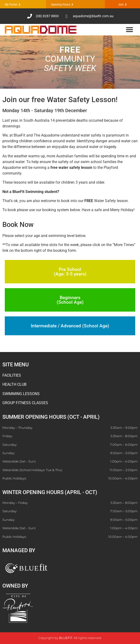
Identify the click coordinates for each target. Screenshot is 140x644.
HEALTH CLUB (14, 384)
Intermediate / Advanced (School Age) (70, 326)
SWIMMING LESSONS (21, 394)
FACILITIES (12, 375)
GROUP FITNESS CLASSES (25, 403)
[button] (129, 30)
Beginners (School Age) (70, 300)
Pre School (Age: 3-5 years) (70, 272)
